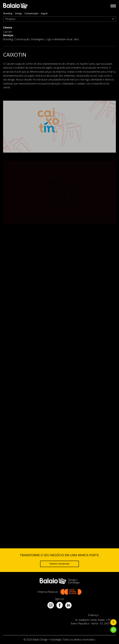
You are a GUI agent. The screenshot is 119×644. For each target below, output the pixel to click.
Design (18, 13)
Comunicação (31, 13)
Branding (8, 13)
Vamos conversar (59, 564)
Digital (44, 13)
